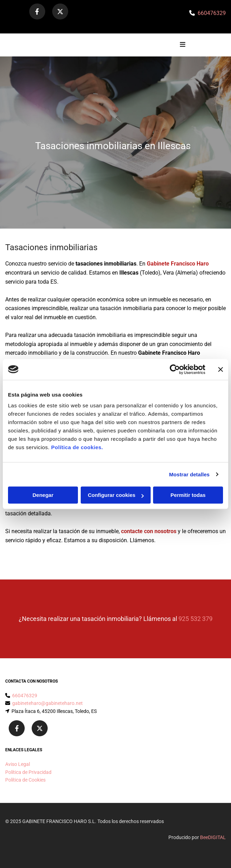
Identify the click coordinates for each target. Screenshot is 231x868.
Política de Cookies (25, 780)
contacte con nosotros (149, 531)
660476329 (212, 13)
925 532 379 (196, 619)
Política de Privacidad (28, 772)
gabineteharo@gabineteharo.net (47, 703)
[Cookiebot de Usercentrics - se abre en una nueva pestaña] (175, 369)
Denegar (43, 495)
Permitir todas (188, 495)
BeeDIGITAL (213, 837)
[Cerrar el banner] (221, 369)
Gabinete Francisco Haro (178, 264)
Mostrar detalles (189, 474)
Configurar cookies (116, 495)
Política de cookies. (77, 447)
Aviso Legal (18, 764)
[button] (171, 45)
